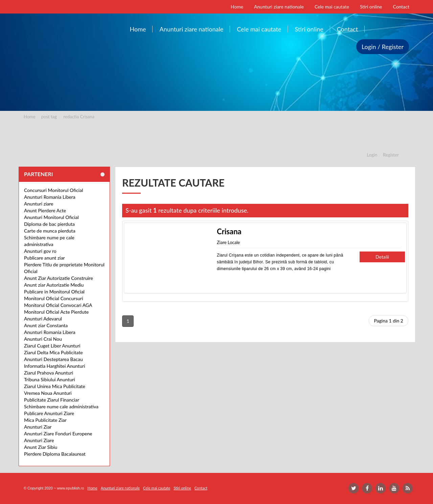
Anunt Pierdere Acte (45, 210)
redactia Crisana (79, 117)
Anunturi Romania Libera (50, 197)
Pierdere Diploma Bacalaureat (55, 454)
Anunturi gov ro (40, 251)
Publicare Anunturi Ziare (49, 413)
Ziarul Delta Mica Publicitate (53, 352)
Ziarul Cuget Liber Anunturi (52, 346)
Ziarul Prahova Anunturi (49, 373)
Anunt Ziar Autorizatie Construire (59, 278)
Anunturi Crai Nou (43, 339)
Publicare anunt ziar (44, 258)
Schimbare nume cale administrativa (61, 406)
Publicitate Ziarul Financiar (52, 400)
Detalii (382, 257)
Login (372, 155)
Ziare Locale (228, 242)
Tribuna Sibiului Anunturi (50, 379)
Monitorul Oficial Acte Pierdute (56, 312)
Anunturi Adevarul (43, 319)
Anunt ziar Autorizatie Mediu (54, 285)
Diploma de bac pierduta (49, 224)
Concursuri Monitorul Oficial (54, 190)
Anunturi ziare (39, 204)
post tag (49, 117)
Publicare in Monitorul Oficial (54, 292)
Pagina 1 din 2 (389, 321)
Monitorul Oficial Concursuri (54, 298)
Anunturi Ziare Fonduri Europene (58, 434)
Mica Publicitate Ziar (45, 420)
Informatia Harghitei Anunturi (55, 366)
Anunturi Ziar (38, 427)
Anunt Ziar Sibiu (41, 447)
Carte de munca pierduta (50, 231)
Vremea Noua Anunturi (48, 393)
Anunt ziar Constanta (46, 325)
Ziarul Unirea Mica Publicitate (55, 386)
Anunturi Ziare (39, 440)
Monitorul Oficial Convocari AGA (58, 305)
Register (391, 155)
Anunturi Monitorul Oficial (51, 217)
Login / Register (383, 47)
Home (30, 117)
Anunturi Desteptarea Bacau (53, 359)
